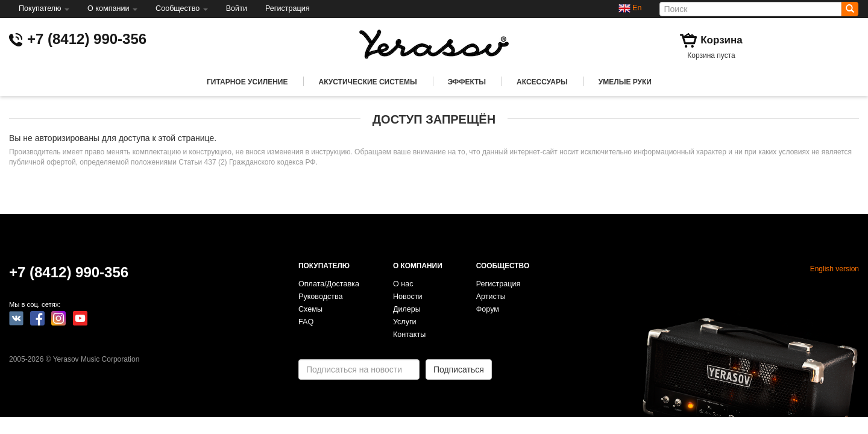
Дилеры (407, 309)
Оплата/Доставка (329, 284)
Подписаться (459, 370)
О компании (112, 8)
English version (835, 269)
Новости (408, 297)
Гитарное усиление (247, 82)
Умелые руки (625, 82)
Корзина (722, 40)
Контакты (409, 335)
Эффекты (467, 82)
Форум (488, 309)
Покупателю (44, 8)
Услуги (405, 322)
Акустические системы (367, 82)
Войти (237, 8)
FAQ (306, 322)
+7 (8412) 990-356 (87, 39)
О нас (403, 284)
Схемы (310, 309)
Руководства (321, 297)
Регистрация (288, 8)
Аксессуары (542, 82)
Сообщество (182, 8)
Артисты (491, 297)
